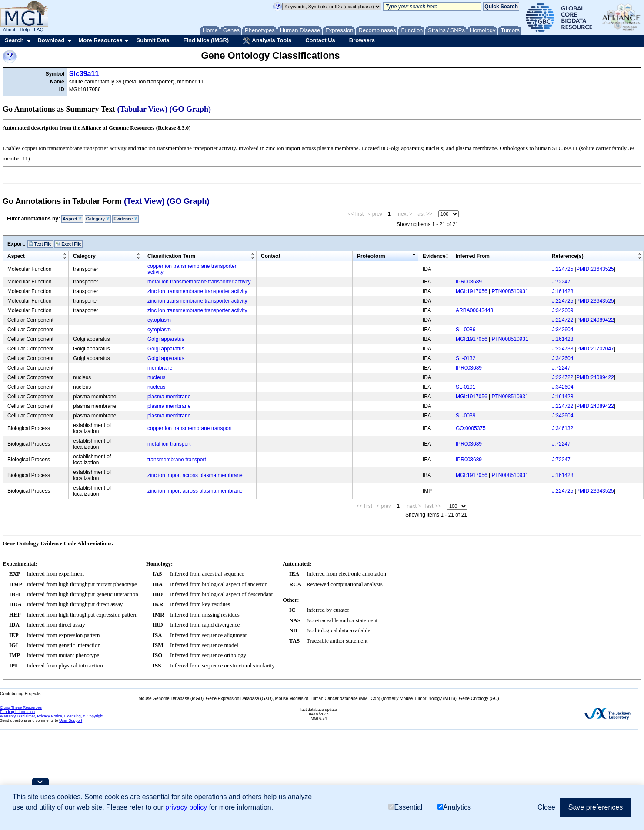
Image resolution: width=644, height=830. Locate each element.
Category (98, 219)
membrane (160, 368)
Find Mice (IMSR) (206, 40)
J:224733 (562, 349)
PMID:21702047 (595, 349)
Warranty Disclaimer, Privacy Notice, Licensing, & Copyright (52, 716)
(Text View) (144, 201)
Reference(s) (568, 256)
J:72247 (561, 282)
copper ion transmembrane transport (190, 428)
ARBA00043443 (474, 310)
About (9, 30)
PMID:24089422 (595, 320)
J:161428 (562, 291)
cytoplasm (159, 320)
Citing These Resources (21, 707)
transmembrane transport (177, 460)
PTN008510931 (510, 291)
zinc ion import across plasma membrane (195, 475)
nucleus (156, 377)
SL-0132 (465, 358)
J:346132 (562, 428)
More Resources (100, 40)
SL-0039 (465, 416)
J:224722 (562, 320)
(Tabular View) (143, 109)
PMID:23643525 (595, 269)
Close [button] (546, 807)
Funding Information (17, 712)
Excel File (68, 244)
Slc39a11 (84, 74)
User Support (71, 720)
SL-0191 (465, 387)
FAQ (39, 30)
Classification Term (171, 256)
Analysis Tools (267, 41)
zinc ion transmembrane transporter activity (197, 291)
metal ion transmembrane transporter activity (199, 282)
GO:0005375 (471, 428)
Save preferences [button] (596, 807)
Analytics (454, 807)
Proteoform (371, 256)
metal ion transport (169, 444)
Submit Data (153, 40)
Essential (405, 807)
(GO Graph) (190, 109)
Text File (40, 244)
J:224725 (562, 269)
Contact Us (320, 40)
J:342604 (562, 330)
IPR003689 (469, 282)
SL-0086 (465, 330)
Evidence (125, 219)
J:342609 (562, 310)
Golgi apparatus (166, 339)
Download (51, 40)
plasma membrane (169, 397)
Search (14, 40)
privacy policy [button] (186, 807)
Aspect (72, 219)
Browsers (362, 40)
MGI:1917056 (472, 291)
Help (25, 30)
